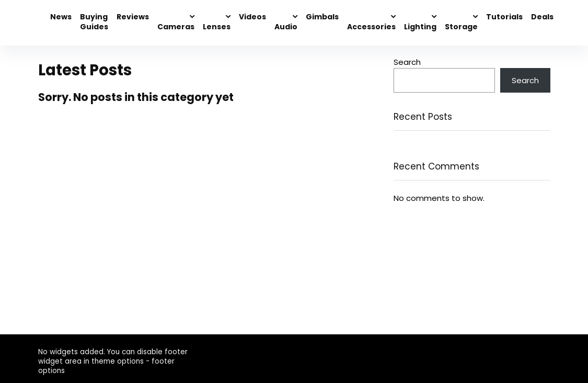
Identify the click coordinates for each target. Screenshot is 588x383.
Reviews (133, 17)
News (61, 17)
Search (407, 62)
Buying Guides (94, 22)
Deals (542, 17)
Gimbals (322, 17)
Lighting (420, 27)
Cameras (176, 27)
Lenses (217, 27)
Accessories (371, 27)
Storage (461, 27)
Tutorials (504, 17)
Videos (252, 17)
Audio (286, 27)
